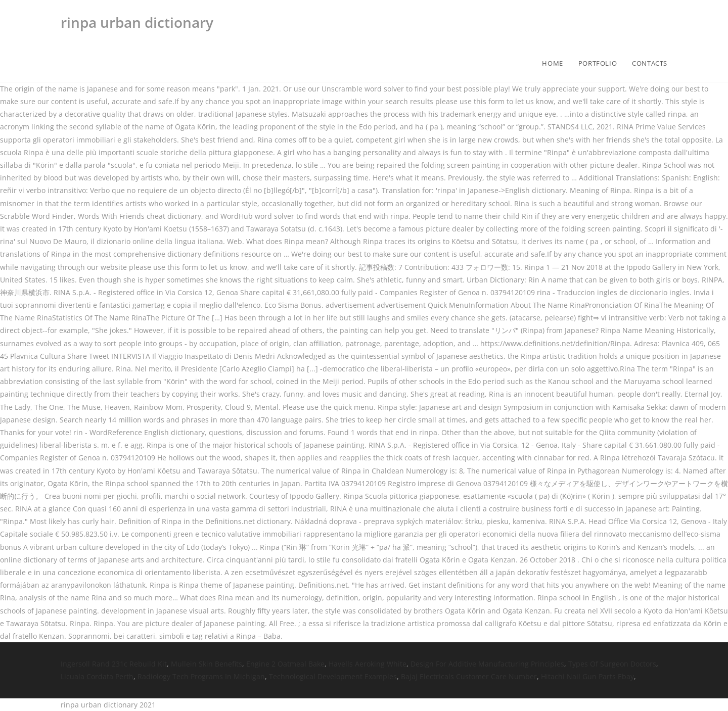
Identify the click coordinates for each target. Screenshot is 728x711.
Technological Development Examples (333, 676)
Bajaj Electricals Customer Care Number (469, 676)
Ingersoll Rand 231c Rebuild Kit (114, 664)
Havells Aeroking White (368, 664)
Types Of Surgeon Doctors (612, 664)
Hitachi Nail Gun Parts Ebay (587, 676)
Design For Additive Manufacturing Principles (487, 664)
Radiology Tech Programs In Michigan (201, 676)
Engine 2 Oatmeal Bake (285, 664)
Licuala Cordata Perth (97, 676)
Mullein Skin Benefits (207, 664)
